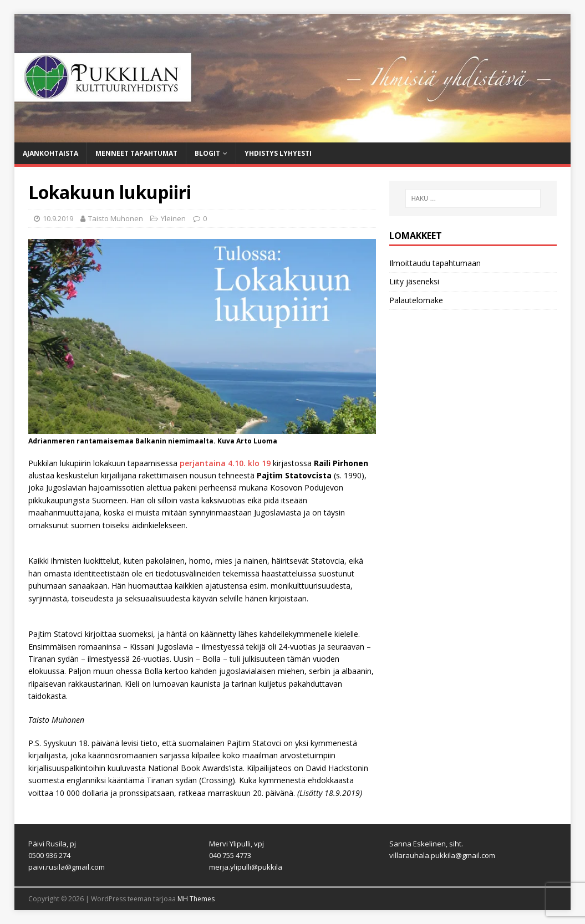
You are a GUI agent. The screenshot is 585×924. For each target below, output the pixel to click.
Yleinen (173, 218)
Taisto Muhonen (116, 218)
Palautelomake (416, 300)
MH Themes (196, 899)
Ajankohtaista (50, 153)
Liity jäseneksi (414, 281)
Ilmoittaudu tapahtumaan (435, 263)
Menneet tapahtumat (136, 153)
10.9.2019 (58, 218)
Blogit (207, 153)
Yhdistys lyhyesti (278, 153)
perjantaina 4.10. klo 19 (226, 463)
